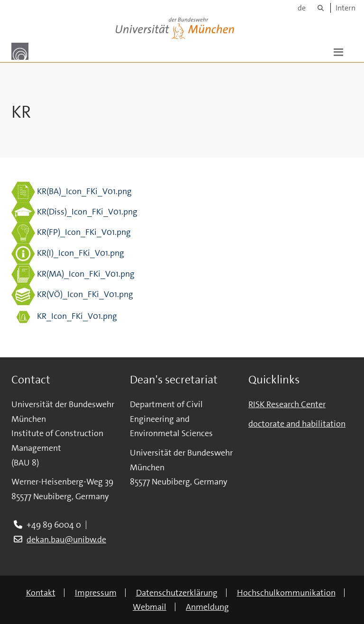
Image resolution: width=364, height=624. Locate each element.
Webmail (150, 607)
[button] (338, 51)
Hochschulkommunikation (286, 593)
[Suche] (321, 8)
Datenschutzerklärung (177, 593)
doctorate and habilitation (297, 424)
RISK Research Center (287, 404)
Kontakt (41, 593)
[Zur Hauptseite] (20, 51)
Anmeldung (207, 607)
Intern (346, 8)
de (302, 8)
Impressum (96, 593)
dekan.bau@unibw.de (66, 540)
